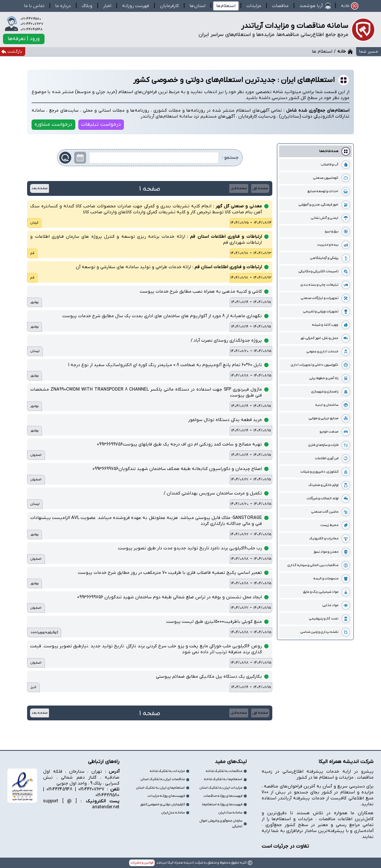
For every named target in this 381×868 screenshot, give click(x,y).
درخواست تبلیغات (101, 124)
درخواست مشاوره (53, 124)
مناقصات (280, 6)
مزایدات (254, 6)
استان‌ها (198, 6)
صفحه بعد (40, 188)
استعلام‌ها (226, 6)
